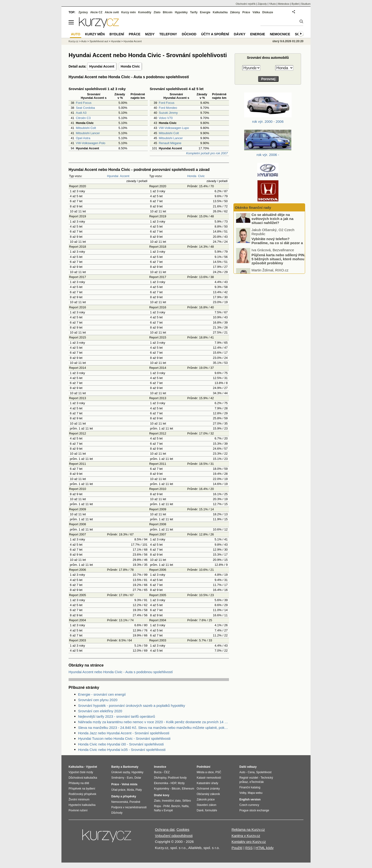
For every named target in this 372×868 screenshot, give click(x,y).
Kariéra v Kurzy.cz (246, 836)
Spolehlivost (264, 772)
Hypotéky (181, 12)
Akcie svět (112, 12)
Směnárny (118, 778)
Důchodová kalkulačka (83, 778)
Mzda (130, 790)
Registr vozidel (249, 778)
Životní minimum (79, 799)
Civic (201, 176)
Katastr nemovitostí (209, 778)
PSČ (218, 772)
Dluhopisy (160, 778)
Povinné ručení (78, 810)
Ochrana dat (165, 829)
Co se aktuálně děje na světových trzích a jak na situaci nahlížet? (272, 225)
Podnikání (203, 767)
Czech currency (249, 805)
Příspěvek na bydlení (82, 789)
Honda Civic (130, 66)
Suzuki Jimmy (168, 113)
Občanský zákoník (208, 794)
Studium (306, 4)
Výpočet (91, 767)
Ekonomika (161, 783)
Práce (246, 12)
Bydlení (117, 34)
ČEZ (167, 772)
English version (250, 799)
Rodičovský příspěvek (82, 794)
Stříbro (186, 801)
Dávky (239, 34)
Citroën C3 (83, 118)
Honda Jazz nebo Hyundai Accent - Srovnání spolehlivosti (124, 733)
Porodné (135, 802)
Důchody (117, 813)
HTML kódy (265, 848)
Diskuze (268, 12)
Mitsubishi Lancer (88, 133)
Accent (125, 176)
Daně (200, 810)
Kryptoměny (162, 789)
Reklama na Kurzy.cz (248, 829)
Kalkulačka (220, 12)
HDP (173, 783)
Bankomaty (131, 767)
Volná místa (129, 784)
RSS (249, 848)
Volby (243, 793)
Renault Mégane (170, 143)
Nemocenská (120, 802)
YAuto (272, 4)
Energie (205, 12)
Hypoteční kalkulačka (82, 805)
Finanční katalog (250, 787)
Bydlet (295, 4)
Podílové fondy (177, 778)
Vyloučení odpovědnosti (174, 836)
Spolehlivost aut (99, 41)
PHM (166, 806)
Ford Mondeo (168, 108)
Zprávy (83, 12)
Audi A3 (81, 113)
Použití (237, 848)
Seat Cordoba (85, 108)
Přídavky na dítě (79, 783)
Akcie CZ (96, 12)
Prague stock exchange (254, 810)
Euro (130, 778)
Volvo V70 (166, 118)
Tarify (194, 12)
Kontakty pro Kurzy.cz (249, 842)
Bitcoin (168, 12)
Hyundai (113, 176)
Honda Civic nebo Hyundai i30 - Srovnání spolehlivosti (121, 744)
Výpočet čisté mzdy (81, 772)
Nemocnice (280, 34)
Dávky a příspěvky (124, 796)
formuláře (211, 810)
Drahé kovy (162, 795)
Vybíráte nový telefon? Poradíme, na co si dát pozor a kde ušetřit (277, 249)
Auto (84, 41)
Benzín (176, 806)
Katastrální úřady (207, 783)
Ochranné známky (208, 789)
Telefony (168, 34)
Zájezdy (262, 4)
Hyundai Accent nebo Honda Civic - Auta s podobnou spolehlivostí (121, 672)
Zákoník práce (206, 799)
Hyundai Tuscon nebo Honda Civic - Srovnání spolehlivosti (124, 738)
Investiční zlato (171, 801)
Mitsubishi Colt (86, 128)
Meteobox (284, 4)
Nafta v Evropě (163, 810)
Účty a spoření (215, 34)
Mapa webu (255, 793)
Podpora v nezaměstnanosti (129, 807)
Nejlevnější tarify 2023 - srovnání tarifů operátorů (116, 716)
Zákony (235, 12)
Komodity (145, 12)
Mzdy (150, 34)
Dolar (138, 778)
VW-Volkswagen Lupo (174, 128)
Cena (251, 772)
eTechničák (257, 782)
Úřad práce (118, 790)
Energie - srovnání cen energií (102, 694)
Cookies (183, 829)
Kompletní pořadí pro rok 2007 (207, 153)
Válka (256, 12)
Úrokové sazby (121, 772)
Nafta (185, 806)
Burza (158, 772)
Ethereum (188, 789)
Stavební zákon (207, 805)
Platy (139, 790)
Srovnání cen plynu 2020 (98, 700)
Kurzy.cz (73, 41)
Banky (116, 767)
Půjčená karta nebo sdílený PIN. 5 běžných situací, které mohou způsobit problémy (278, 265)
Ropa (157, 806)
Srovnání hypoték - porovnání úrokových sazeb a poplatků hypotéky (132, 706)
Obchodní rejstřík (246, 4)
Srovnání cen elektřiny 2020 (100, 711)
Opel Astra (83, 138)
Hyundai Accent (102, 66)
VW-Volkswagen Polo (91, 143)
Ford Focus (84, 103)
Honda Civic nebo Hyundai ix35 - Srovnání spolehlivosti (122, 750)
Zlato (157, 12)
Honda (192, 176)
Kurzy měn (128, 12)
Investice (160, 767)
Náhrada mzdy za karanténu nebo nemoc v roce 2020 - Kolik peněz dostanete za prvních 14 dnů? (153, 722)
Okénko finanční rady (253, 208)
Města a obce (205, 772)
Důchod (189, 34)
